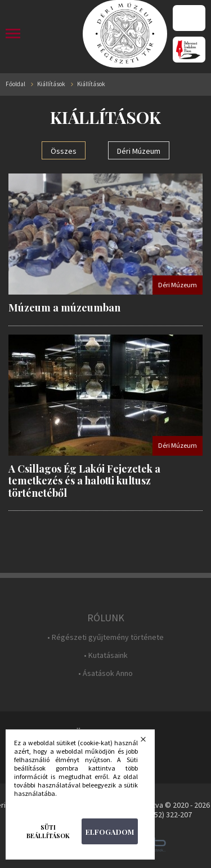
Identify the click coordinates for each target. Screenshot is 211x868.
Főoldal (15, 84)
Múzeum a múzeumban (64, 308)
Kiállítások (51, 84)
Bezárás (150, 742)
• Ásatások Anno (105, 673)
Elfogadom (110, 832)
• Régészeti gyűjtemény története (105, 637)
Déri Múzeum (139, 151)
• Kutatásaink (106, 655)
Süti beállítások (48, 831)
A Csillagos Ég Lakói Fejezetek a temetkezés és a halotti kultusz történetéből (84, 481)
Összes (64, 151)
